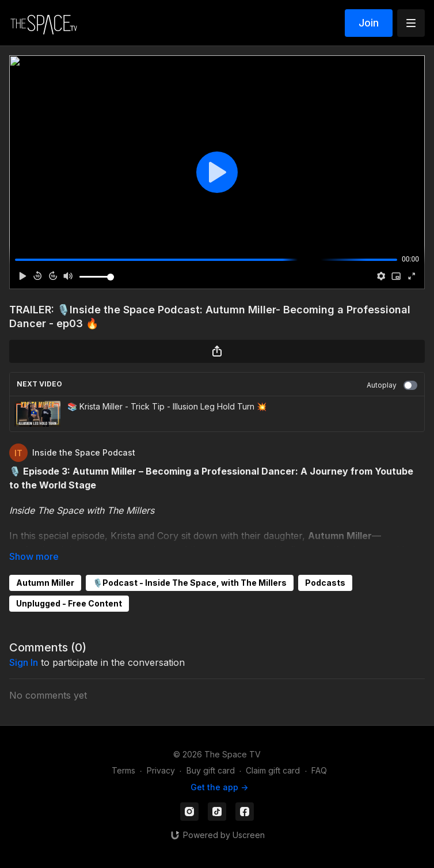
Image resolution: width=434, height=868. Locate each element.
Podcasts (325, 583)
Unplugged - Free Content (69, 603)
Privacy (161, 770)
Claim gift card (273, 770)
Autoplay (392, 385)
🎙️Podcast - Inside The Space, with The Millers (190, 583)
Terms (123, 770)
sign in (24, 662)
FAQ (319, 770)
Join (369, 23)
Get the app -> (219, 787)
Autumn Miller (45, 583)
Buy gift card (211, 770)
